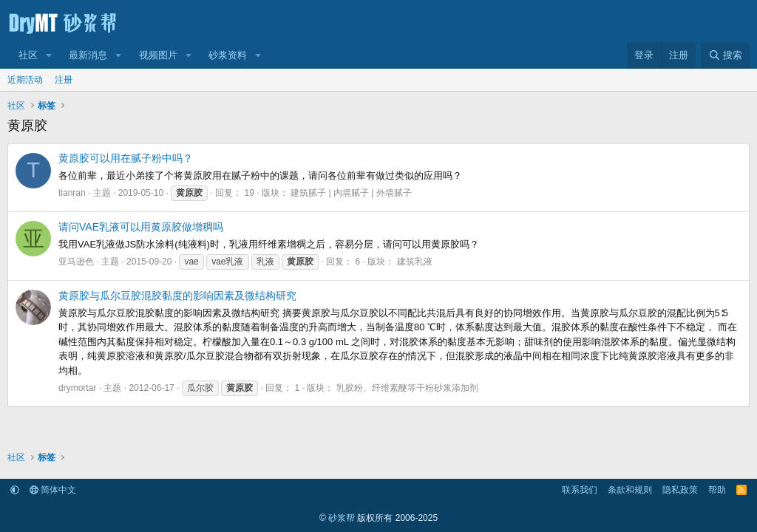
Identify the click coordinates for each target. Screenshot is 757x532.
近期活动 (25, 80)
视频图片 (158, 55)
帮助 (717, 490)
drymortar (77, 388)
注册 (64, 80)
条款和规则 (630, 490)
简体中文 (53, 490)
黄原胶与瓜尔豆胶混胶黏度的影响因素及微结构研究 (177, 296)
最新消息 (88, 55)
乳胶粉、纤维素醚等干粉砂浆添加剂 (407, 388)
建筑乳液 (415, 262)
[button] (49, 55)
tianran (72, 193)
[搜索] (725, 55)
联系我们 (580, 490)
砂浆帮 (342, 518)
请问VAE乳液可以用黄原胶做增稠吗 (141, 227)
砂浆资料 (228, 55)
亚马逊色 (76, 262)
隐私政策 (680, 490)
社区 (28, 55)
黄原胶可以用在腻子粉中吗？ (126, 158)
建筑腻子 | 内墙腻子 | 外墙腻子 (351, 193)
